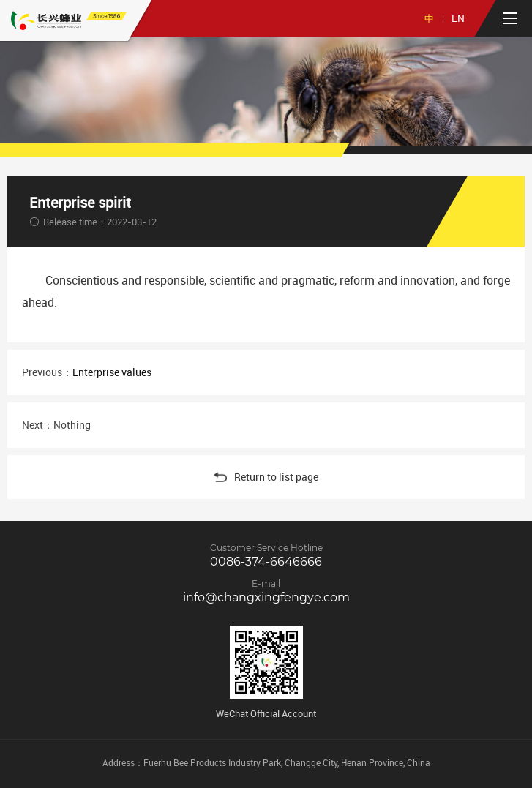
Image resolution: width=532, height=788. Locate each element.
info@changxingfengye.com (266, 597)
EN (458, 18)
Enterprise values (112, 372)
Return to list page (266, 477)
